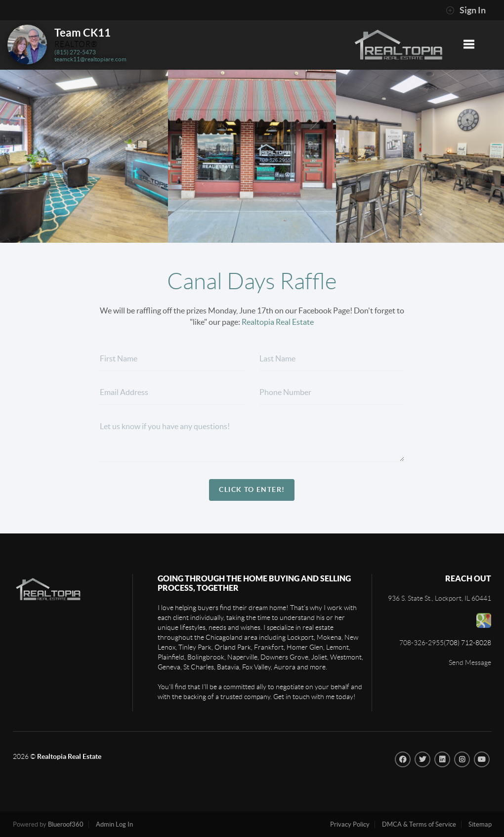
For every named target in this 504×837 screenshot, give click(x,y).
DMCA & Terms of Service (419, 824)
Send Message (470, 662)
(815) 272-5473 (75, 52)
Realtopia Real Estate (278, 322)
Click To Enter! (252, 489)
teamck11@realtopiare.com (90, 59)
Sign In (466, 10)
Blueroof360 (66, 824)
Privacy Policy (350, 824)
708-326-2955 (421, 643)
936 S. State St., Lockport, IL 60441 (440, 598)
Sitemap (480, 824)
